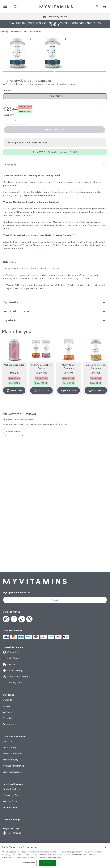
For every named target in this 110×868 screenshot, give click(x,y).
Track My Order (13, 683)
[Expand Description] (55, 165)
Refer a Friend (10, 807)
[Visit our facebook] (14, 619)
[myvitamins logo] (56, 7)
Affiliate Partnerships (13, 766)
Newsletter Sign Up (13, 795)
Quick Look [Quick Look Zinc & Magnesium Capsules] (96, 390)
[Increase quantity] (24, 121)
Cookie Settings (11, 820)
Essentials (8, 718)
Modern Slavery (11, 760)
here (59, 857)
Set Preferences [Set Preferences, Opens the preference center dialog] (28, 863)
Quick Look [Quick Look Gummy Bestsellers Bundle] (41, 390)
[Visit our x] (29, 619)
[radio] (55, 96)
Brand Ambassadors (13, 772)
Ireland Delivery (13, 671)
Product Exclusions (13, 789)
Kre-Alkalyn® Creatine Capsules (25, 31)
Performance (9, 724)
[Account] (97, 7)
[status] (16, 121)
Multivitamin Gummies (69, 367)
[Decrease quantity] (7, 121)
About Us (8, 741)
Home (4, 31)
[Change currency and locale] (12, 833)
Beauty (6, 706)
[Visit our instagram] (6, 619)
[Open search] (15, 7)
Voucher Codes (11, 801)
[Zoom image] (31, 39)
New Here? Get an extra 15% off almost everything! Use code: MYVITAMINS (55, 24)
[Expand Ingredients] (55, 321)
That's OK (47, 863)
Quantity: (9, 115)
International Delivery (16, 677)
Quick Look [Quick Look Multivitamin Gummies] (69, 390)
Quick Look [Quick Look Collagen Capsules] (14, 390)
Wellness (7, 712)
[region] (55, 855)
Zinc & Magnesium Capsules (96, 367)
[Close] (106, 847)
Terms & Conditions (13, 754)
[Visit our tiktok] (22, 619)
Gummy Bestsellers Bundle (41, 367)
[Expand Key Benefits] (55, 303)
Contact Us (11, 652)
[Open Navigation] (5, 7)
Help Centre (11, 658)
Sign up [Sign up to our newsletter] (55, 600)
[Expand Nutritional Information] (55, 312)
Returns (9, 664)
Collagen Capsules (14, 365)
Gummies (8, 700)
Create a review (14, 432)
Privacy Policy (10, 747)
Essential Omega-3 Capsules (18, 245)
